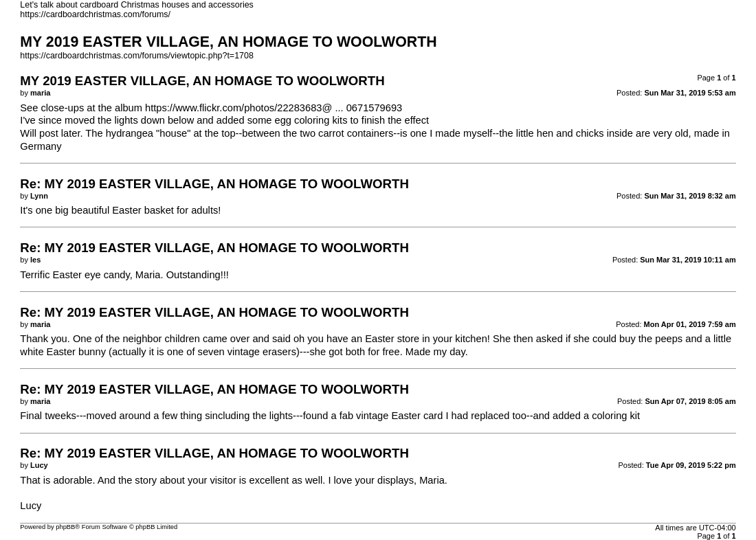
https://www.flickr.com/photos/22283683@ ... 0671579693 (274, 108)
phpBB (65, 527)
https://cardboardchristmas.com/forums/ (95, 14)
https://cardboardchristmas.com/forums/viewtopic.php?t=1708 (137, 56)
